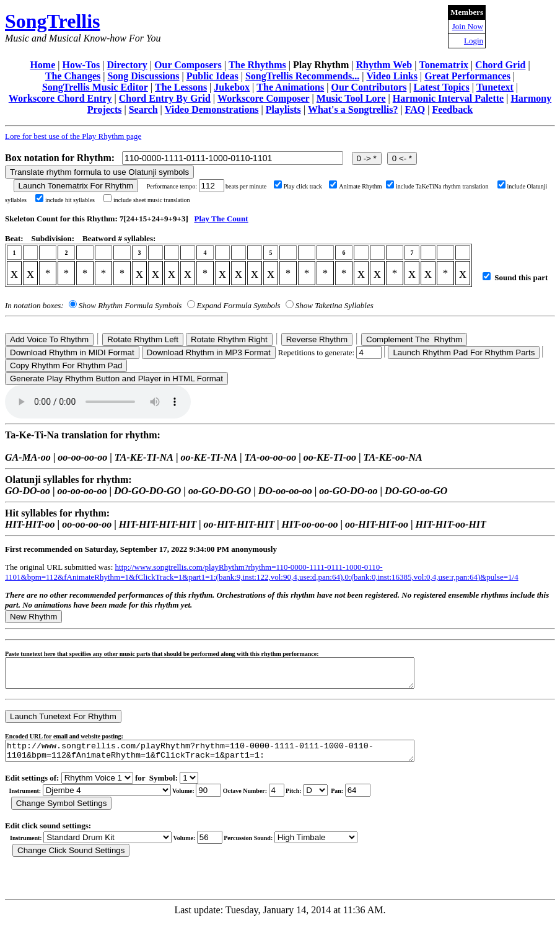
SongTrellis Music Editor (95, 87)
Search (143, 109)
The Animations (290, 87)
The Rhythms (257, 65)
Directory (127, 65)
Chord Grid (500, 65)
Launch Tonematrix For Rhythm (76, 186)
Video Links (392, 76)
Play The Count (221, 219)
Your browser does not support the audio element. (98, 402)
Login (474, 41)
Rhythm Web (384, 65)
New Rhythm (33, 617)
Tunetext (495, 87)
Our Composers (188, 65)
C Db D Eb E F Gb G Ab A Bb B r (315, 799)
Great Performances (467, 76)
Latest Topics (442, 87)
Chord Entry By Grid (165, 98)
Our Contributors (369, 87)
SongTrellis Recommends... (302, 76)
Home (42, 65)
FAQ (415, 109)
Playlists (283, 109)
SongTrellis (53, 21)
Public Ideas (212, 76)
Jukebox (232, 87)
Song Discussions (143, 76)
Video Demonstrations (212, 109)
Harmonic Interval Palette (448, 98)
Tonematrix (443, 65)
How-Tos (81, 65)
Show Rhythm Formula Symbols (130, 305)
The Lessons (181, 87)
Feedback (452, 109)
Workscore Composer (264, 98)
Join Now (468, 26)
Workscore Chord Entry (60, 98)
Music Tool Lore (351, 98)
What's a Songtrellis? (353, 109)
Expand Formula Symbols (239, 305)
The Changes (73, 76)
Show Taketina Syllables (335, 305)
